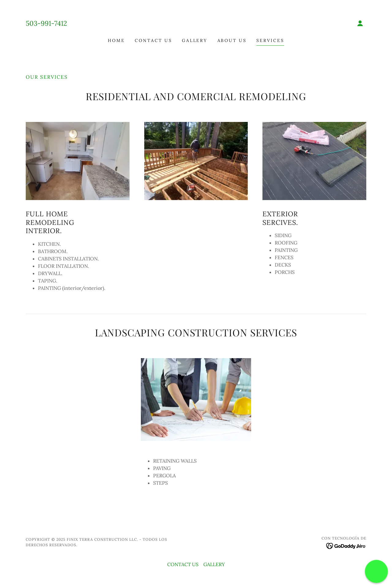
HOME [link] (116, 40)
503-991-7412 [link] (46, 23)
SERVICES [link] (270, 40)
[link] (196, 24)
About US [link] (232, 40)
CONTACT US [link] (153, 40)
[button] (360, 23)
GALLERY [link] (195, 40)
